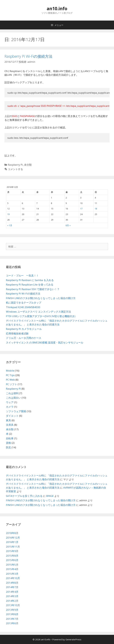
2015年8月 (12, 556)
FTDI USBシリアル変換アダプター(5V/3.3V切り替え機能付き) (41, 316)
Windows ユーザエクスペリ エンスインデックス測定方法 (38, 312)
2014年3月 (12, 596)
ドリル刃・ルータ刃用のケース (24, 338)
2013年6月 (12, 623)
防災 (8, 447)
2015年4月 (12, 569)
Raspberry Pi (15, 165)
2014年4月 (12, 592)
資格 (8, 443)
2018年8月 (12, 533)
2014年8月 (12, 583)
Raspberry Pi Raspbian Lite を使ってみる (30, 285)
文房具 (10, 425)
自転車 (10, 438)
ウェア (10, 402)
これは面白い (14, 398)
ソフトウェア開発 (16, 411)
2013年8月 (12, 614)
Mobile (10, 371)
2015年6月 (12, 560)
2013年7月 (12, 619)
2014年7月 (12, 587)
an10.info (57, 9)
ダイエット (12, 416)
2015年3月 (12, 574)
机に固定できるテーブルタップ (24, 303)
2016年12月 (13, 538)
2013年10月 (13, 605)
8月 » (68, 225)
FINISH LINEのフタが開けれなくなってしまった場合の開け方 (41, 298)
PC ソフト (12, 384)
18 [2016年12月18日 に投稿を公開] (96, 209)
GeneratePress (73, 639)
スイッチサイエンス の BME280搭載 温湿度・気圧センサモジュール (45, 342)
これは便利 (12, 393)
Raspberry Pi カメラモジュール (24, 329)
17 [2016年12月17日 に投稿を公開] (81, 209)
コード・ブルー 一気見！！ (22, 275)
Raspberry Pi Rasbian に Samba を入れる (30, 280)
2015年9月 (12, 551)
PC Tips (10, 375)
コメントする (15, 169)
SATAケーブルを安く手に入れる (24, 496)
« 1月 (10, 225)
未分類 (28, 165)
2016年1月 (12, 542)
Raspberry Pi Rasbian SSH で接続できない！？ (33, 289)
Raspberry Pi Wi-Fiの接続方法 (28, 56)
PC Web (10, 380)
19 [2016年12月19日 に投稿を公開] (8, 214)
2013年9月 (12, 610)
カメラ (10, 407)
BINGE (50, 496)
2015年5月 (12, 565)
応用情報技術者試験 (17, 333)
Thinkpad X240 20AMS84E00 (23, 307)
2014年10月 (13, 578)
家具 (8, 420)
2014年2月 (12, 601)
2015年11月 (13, 547)
